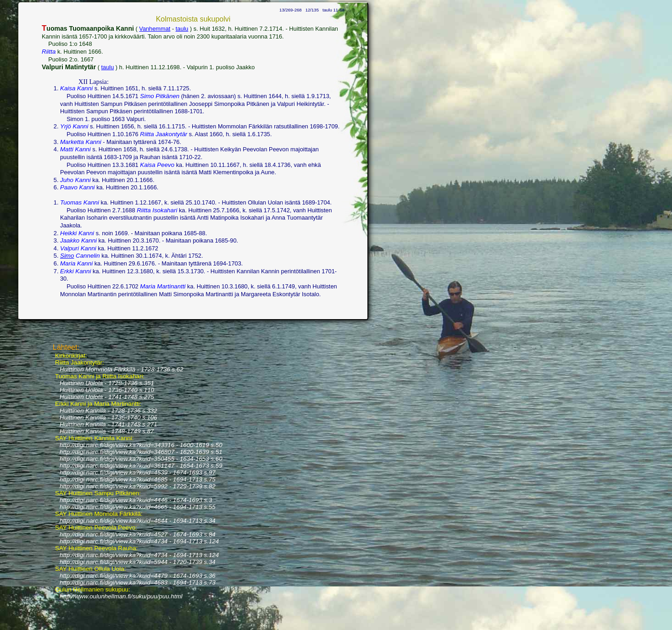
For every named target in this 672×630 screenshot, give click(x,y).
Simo (67, 256)
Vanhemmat (155, 29)
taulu (182, 29)
